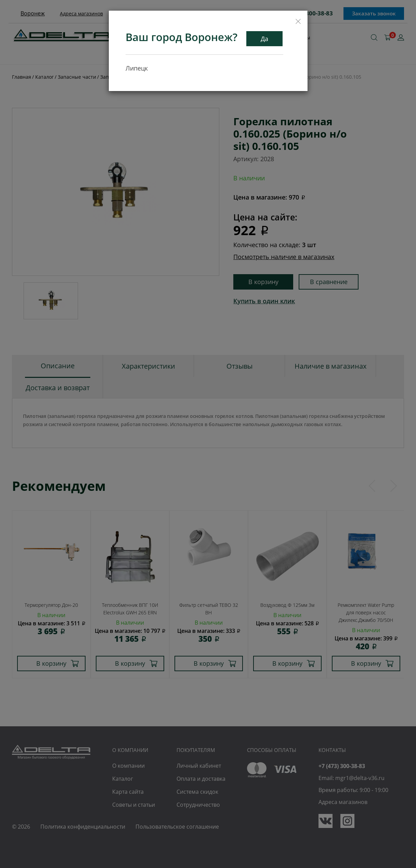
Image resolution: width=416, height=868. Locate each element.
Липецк (137, 68)
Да (264, 39)
